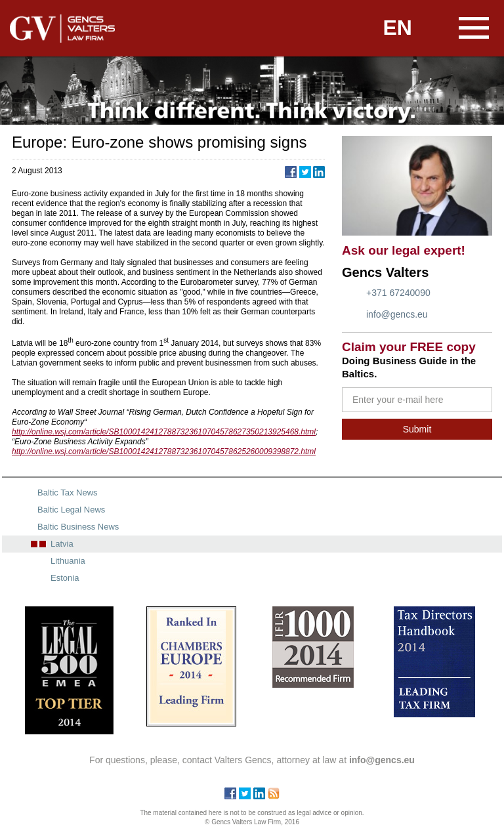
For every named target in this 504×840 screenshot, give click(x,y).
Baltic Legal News (71, 510)
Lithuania (68, 561)
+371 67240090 (398, 293)
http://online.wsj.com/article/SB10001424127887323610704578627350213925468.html (164, 432)
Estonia (65, 578)
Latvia (62, 544)
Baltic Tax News (68, 493)
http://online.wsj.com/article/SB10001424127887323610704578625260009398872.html (164, 451)
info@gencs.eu (397, 314)
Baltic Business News (78, 527)
